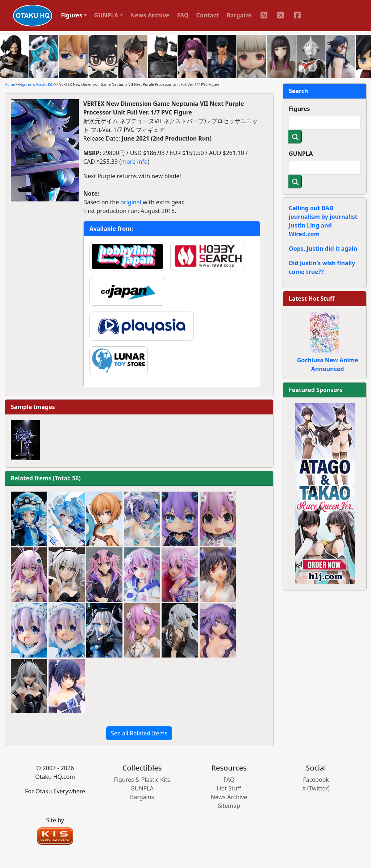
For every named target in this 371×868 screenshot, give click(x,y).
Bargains (239, 15)
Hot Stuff (229, 788)
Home (10, 84)
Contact (208, 15)
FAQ (183, 15)
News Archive (150, 15)
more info (134, 162)
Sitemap (229, 806)
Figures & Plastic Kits (37, 84)
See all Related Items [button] (139, 733)
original (131, 202)
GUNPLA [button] (106, 15)
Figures (299, 109)
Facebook (316, 780)
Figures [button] (72, 15)
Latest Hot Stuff (312, 299)
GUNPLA (301, 154)
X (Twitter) (316, 788)
